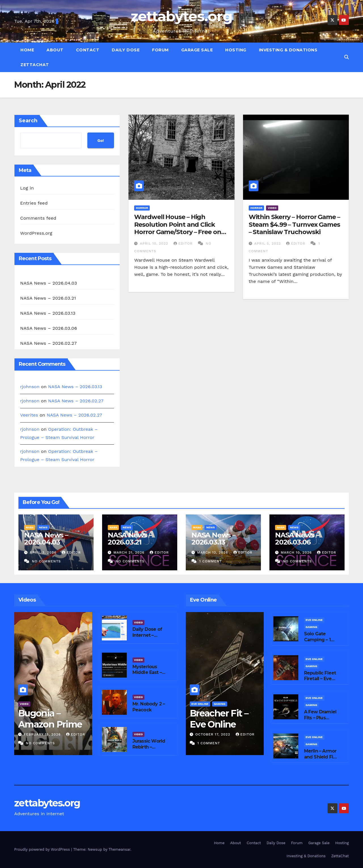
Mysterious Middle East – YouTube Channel (147, 675)
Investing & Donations (288, 50)
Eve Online (200, 704)
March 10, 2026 (297, 552)
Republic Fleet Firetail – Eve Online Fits (320, 679)
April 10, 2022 (155, 243)
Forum (160, 50)
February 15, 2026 (43, 734)
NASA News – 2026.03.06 (49, 328)
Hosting (236, 50)
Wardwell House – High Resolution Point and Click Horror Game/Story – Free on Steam (178, 228)
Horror (142, 208)
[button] (347, 57)
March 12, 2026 (213, 552)
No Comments (46, 561)
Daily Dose (126, 50)
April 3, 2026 (44, 552)
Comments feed (38, 218)
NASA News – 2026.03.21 (48, 298)
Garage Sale (197, 50)
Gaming (220, 704)
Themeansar (120, 849)
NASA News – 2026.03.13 (48, 313)
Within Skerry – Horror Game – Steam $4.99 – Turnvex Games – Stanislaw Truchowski (294, 224)
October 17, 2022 (214, 734)
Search (28, 121)
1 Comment (210, 561)
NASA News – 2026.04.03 (48, 283)
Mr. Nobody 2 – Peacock (149, 707)
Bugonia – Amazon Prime (50, 719)
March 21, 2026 (130, 552)
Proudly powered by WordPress (43, 849)
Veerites (29, 415)
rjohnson (30, 387)
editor (184, 243)
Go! (101, 140)
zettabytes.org (181, 16)
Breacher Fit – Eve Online (219, 719)
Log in (27, 188)
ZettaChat (35, 65)
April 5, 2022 (268, 243)
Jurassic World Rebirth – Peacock (149, 747)
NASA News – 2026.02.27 (48, 343)
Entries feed (34, 203)
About (55, 50)
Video (272, 208)
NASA (30, 527)
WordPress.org (36, 233)
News (43, 527)
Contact (88, 50)
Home (27, 50)
